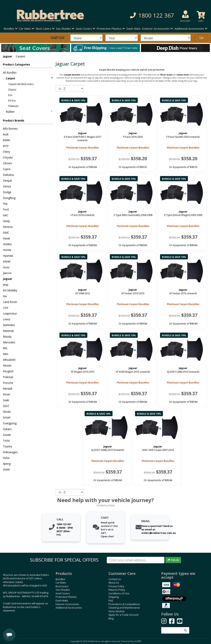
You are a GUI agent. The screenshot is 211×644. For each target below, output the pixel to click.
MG (5, 348)
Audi (6, 134)
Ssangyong (10, 423)
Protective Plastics (66, 597)
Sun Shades (63, 590)
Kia (5, 296)
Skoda (7, 412)
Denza (7, 186)
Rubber (29, 112)
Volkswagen (10, 452)
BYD (6, 146)
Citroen (7, 163)
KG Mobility (10, 290)
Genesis (8, 227)
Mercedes (9, 342)
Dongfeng (9, 198)
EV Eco (12, 101)
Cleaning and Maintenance (124, 608)
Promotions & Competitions (124, 604)
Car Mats (61, 583)
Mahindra (9, 325)
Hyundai (8, 256)
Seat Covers (63, 593)
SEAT (6, 406)
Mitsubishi (9, 360)
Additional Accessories (69, 608)
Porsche (8, 383)
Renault (8, 389)
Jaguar (8, 56)
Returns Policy (117, 590)
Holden (7, 244)
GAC (6, 215)
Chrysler (8, 157)
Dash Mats (133, 29)
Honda (7, 250)
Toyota (7, 446)
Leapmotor (10, 313)
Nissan (7, 365)
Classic (12, 90)
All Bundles (10, 73)
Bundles (60, 579)
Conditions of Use (119, 593)
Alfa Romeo (10, 129)
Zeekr (6, 469)
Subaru (7, 429)
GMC (6, 233)
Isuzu (6, 267)
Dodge (7, 192)
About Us (114, 583)
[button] (147, 16)
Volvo (6, 458)
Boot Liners (62, 586)
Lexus (7, 319)
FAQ (111, 600)
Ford (6, 209)
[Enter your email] (136, 560)
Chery (6, 152)
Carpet (29, 78)
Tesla (6, 441)
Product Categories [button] (16, 64)
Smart (7, 417)
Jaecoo (7, 273)
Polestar (8, 377)
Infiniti (7, 261)
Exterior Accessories (67, 604)
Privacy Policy (116, 586)
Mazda (7, 337)
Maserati (8, 331)
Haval (6, 238)
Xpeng (7, 464)
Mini (5, 354)
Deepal (7, 181)
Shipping (114, 597)
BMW (6, 140)
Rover (7, 394)
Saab (6, 400)
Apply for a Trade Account (123, 615)
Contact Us (115, 579)
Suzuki (7, 435)
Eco (10, 95)
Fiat (5, 204)
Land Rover (10, 302)
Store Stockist (116, 611)
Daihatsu (8, 175)
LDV (5, 308)
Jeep (6, 285)
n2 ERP (138, 641)
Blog (111, 618)
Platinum (13, 106)
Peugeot (8, 371)
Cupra (7, 169)
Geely (6, 221)
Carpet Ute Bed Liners (21, 84)
